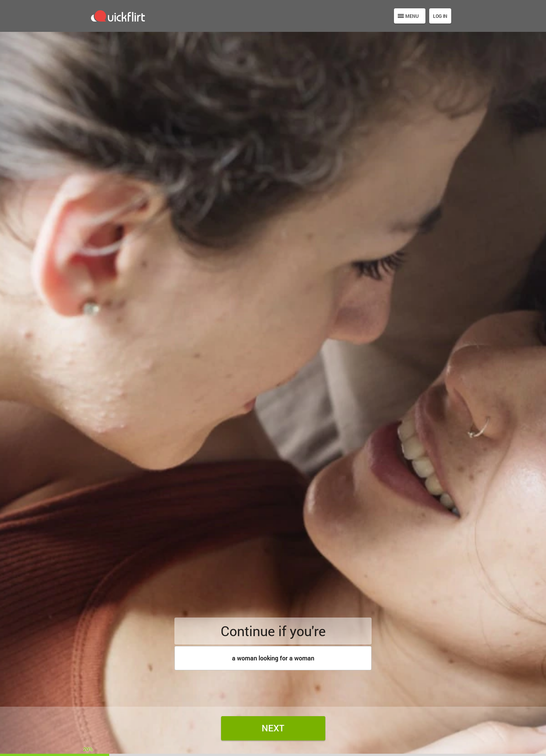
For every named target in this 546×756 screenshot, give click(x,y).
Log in (440, 16)
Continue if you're (273, 631)
